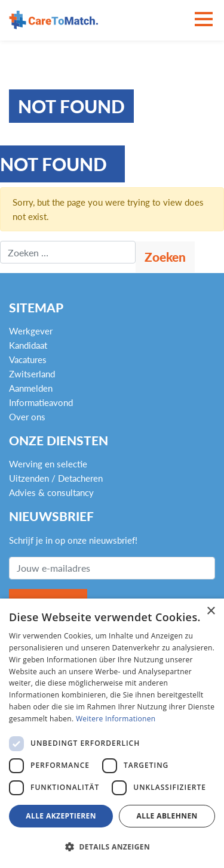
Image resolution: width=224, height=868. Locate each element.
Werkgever (31, 331)
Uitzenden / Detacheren (56, 478)
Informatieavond (41, 402)
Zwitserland (32, 374)
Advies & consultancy (51, 492)
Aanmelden (31, 388)
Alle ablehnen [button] (167, 816)
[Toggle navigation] (204, 20)
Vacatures (28, 359)
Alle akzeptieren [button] (61, 816)
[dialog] (112, 733)
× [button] (211, 611)
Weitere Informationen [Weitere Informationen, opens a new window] (116, 719)
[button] (112, 847)
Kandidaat (28, 345)
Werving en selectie (48, 464)
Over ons (27, 417)
